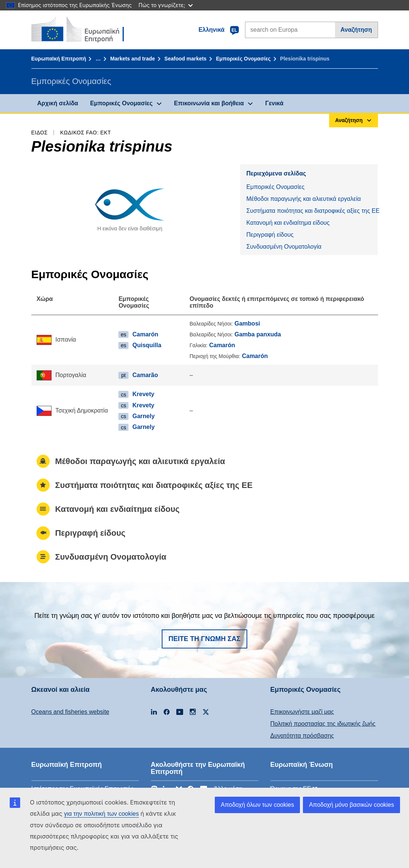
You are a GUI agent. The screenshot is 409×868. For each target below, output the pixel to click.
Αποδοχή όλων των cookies (257, 805)
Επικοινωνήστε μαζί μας (302, 712)
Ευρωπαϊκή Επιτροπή (59, 59)
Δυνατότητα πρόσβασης (302, 736)
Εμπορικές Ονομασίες (243, 59)
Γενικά (274, 103)
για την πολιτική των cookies (101, 814)
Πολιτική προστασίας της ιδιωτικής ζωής (323, 724)
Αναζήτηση (356, 30)
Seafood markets (185, 59)
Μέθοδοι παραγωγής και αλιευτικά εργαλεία (303, 199)
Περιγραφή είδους (270, 235)
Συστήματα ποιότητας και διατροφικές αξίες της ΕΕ (312, 211)
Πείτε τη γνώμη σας (204, 639)
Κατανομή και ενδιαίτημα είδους (288, 223)
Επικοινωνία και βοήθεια (209, 103)
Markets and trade (133, 59)
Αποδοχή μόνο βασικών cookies (351, 805)
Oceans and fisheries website (70, 712)
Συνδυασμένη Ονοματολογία (284, 247)
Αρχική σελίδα (58, 103)
